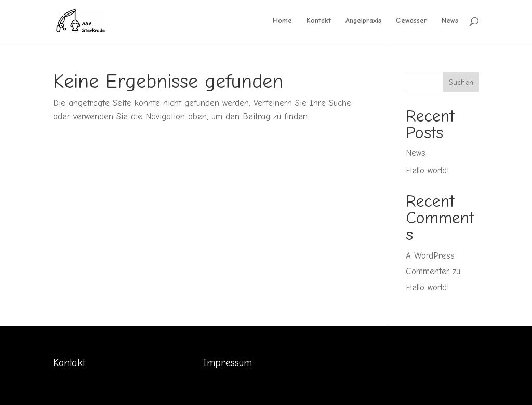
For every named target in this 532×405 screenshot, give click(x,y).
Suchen (461, 82)
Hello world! (427, 171)
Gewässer (411, 21)
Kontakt (319, 21)
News (450, 21)
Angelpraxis (363, 21)
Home (282, 21)
